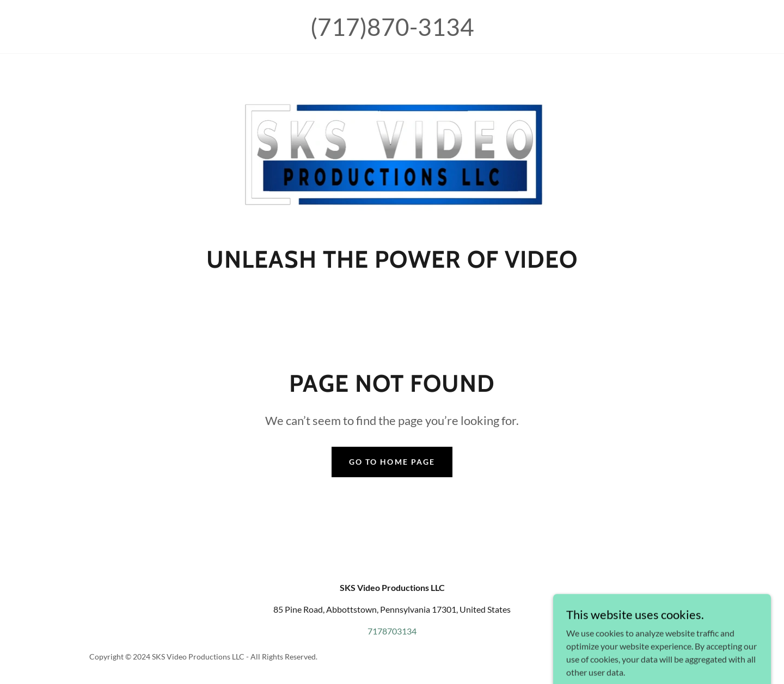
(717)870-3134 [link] (392, 27)
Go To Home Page (392, 462)
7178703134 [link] (392, 631)
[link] (392, 153)
